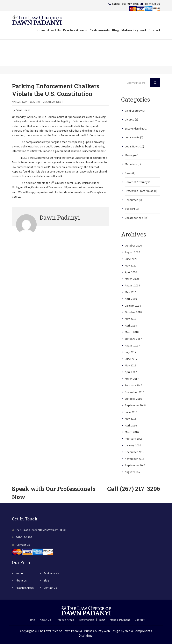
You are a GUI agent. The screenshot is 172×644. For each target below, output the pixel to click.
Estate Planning (134, 129)
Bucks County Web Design (102, 631)
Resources (132, 200)
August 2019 (132, 286)
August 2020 (132, 252)
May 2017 (131, 366)
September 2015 (135, 466)
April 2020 (131, 272)
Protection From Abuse (139, 191)
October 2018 (133, 312)
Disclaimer (86, 636)
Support (130, 209)
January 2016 (133, 446)
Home (40, 30)
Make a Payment (134, 30)
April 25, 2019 (19, 102)
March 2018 (132, 332)
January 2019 (133, 306)
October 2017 (133, 339)
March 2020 (132, 279)
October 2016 (133, 399)
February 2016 (134, 439)
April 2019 (131, 299)
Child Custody (133, 111)
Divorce (130, 120)
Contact (154, 30)
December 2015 (135, 452)
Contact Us (153, 4)
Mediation (131, 164)
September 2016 (135, 405)
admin (36, 102)
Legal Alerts (132, 138)
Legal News (132, 146)
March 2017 (132, 379)
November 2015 (135, 459)
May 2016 (131, 419)
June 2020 (131, 259)
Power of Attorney (136, 182)
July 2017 (131, 352)
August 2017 (132, 346)
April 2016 (131, 425)
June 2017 (131, 359)
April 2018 (131, 326)
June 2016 (131, 412)
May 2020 (131, 266)
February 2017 (134, 386)
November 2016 (135, 392)
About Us (54, 30)
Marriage (130, 155)
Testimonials (100, 30)
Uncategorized (52, 102)
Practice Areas (75, 30)
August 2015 (132, 472)
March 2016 (132, 432)
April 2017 (131, 372)
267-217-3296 (130, 4)
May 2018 (131, 319)
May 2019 (131, 292)
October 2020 (133, 246)
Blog (115, 30)
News (128, 173)
